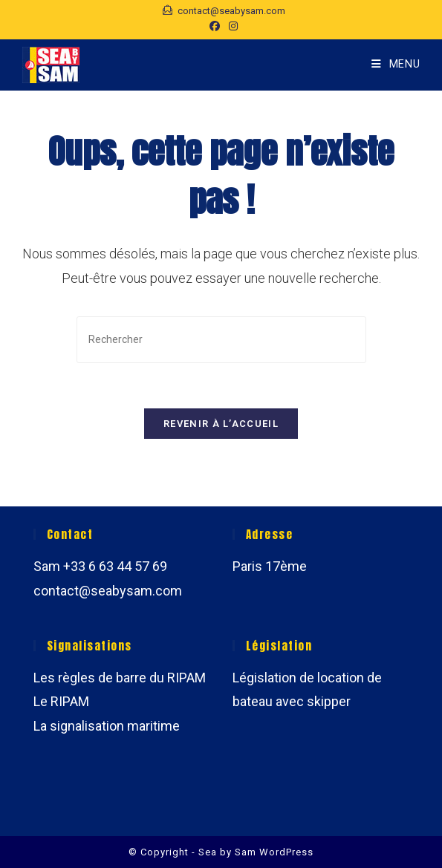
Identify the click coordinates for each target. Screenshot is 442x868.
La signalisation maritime (107, 726)
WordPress (286, 852)
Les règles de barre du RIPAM (120, 678)
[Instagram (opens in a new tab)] (231, 26)
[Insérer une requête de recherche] (221, 340)
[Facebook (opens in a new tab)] (215, 26)
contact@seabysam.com (108, 591)
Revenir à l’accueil (221, 424)
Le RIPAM (61, 701)
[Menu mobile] (396, 64)
